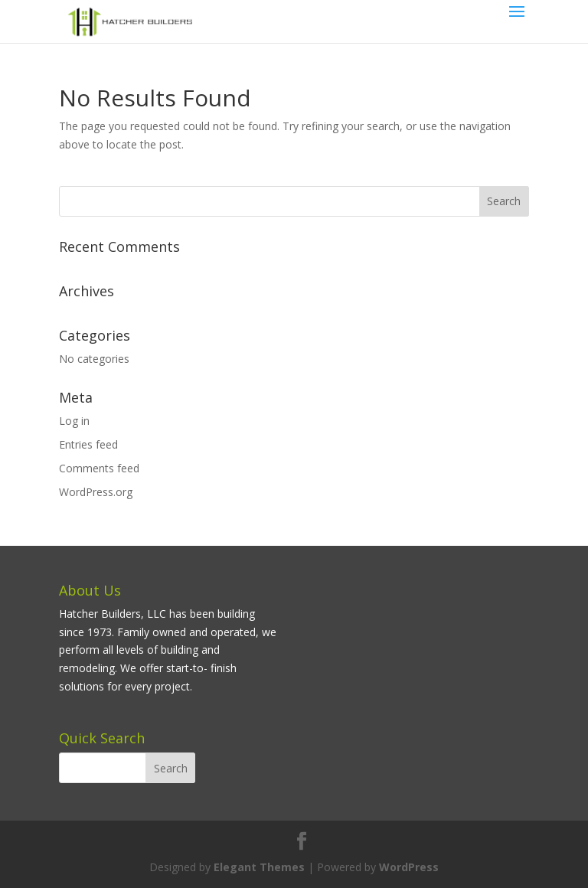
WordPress (409, 867)
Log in (74, 421)
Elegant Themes (259, 867)
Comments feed (99, 468)
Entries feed (88, 444)
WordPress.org (96, 492)
